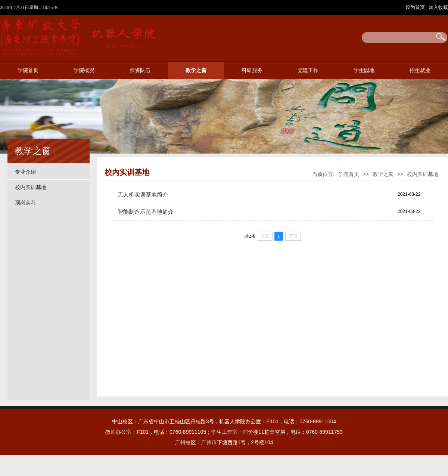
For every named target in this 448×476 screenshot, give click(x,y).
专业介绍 (25, 172)
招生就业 (420, 70)
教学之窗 (196, 70)
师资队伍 (140, 70)
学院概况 (84, 70)
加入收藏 (438, 7)
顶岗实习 (25, 203)
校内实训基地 (31, 187)
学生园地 (364, 70)
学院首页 (28, 70)
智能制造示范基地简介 (146, 212)
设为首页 (416, 7)
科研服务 (252, 70)
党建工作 (308, 70)
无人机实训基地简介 (143, 194)
